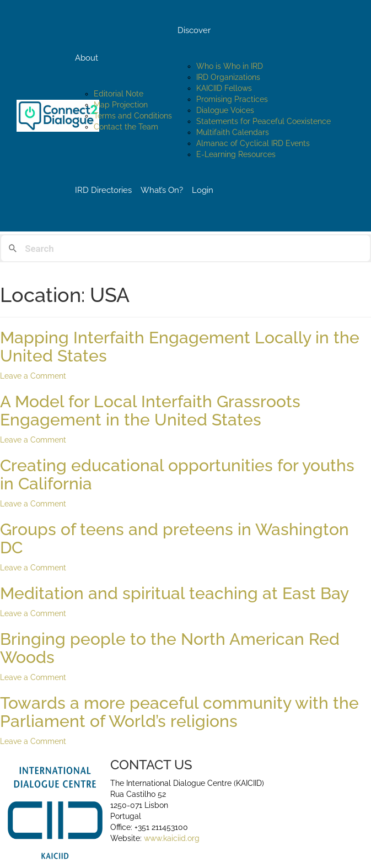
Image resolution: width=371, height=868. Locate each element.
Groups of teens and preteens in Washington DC (174, 538)
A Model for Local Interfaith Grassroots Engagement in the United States (150, 411)
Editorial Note (119, 94)
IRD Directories (103, 190)
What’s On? (162, 190)
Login (203, 190)
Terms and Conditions (133, 116)
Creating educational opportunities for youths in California (177, 475)
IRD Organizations (228, 77)
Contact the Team (126, 127)
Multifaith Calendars (233, 132)
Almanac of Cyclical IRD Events (253, 143)
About (87, 58)
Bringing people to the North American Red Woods (170, 648)
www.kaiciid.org (171, 838)
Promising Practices (232, 99)
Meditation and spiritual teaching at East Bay (174, 593)
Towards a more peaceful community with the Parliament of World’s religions (179, 712)
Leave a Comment (33, 376)
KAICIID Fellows (224, 88)
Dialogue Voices (225, 110)
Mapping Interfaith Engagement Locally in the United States (180, 347)
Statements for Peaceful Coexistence (264, 121)
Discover (194, 30)
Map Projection (121, 105)
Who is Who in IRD (230, 66)
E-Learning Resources (236, 154)
